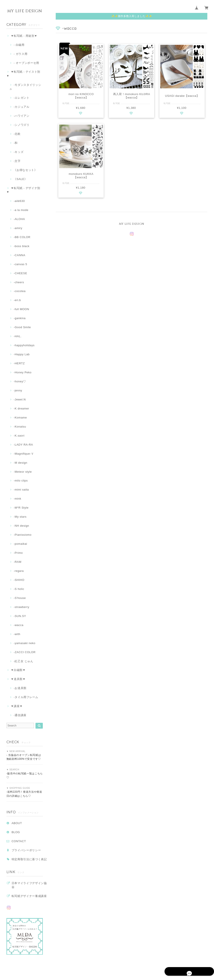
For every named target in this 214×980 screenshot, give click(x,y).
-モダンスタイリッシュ (25, 87)
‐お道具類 (20, 688)
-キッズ (18, 152)
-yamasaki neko (24, 643)
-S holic (19, 589)
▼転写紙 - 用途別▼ (24, 36)
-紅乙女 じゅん (23, 661)
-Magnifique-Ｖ (24, 454)
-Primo (18, 553)
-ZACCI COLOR (25, 652)
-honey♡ (20, 381)
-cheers (19, 282)
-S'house (20, 598)
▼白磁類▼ (18, 670)
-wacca (18, 625)
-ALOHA (19, 219)
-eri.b (17, 300)
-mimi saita (21, 490)
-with (17, 634)
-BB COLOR (22, 237)
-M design (20, 463)
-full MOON (21, 309)
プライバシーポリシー (26, 850)
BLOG (16, 832)
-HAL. (18, 336)
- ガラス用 (20, 54)
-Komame (20, 418)
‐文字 (17, 161)
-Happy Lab (22, 354)
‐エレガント (21, 98)
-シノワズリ (21, 125)
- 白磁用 (19, 45)
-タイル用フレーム (26, 697)
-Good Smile (22, 327)
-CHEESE (20, 273)
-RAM (17, 562)
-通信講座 (20, 715)
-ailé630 (19, 201)
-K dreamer (21, 408)
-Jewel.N (20, 399)
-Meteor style (23, 472)
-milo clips (21, 481)
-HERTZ (19, 363)
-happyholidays (24, 345)
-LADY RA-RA (23, 445)
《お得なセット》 (25, 170)
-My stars (20, 517)
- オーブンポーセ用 (26, 63)
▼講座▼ (17, 706)
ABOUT (17, 823)
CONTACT (19, 841)
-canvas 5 (20, 264)
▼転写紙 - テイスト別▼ (23, 74)
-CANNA (19, 255)
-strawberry (21, 607)
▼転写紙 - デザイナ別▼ (23, 190)
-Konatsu (20, 427)
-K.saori (19, 436)
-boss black (22, 246)
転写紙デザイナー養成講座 (29, 896)
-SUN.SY (20, 616)
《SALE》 (20, 179)
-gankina (20, 318)
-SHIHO (19, 580)
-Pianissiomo (22, 535)
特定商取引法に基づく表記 (29, 859)
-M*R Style (21, 508)
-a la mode (21, 210)
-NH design (21, 526)
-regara (19, 571)
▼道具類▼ (18, 679)
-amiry (18, 228)
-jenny (18, 390)
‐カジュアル (21, 107)
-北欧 (17, 134)
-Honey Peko (22, 372)
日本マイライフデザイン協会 (29, 885)
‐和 (16, 143)
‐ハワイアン (21, 116)
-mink (17, 499)
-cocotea (20, 291)
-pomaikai (20, 544)
